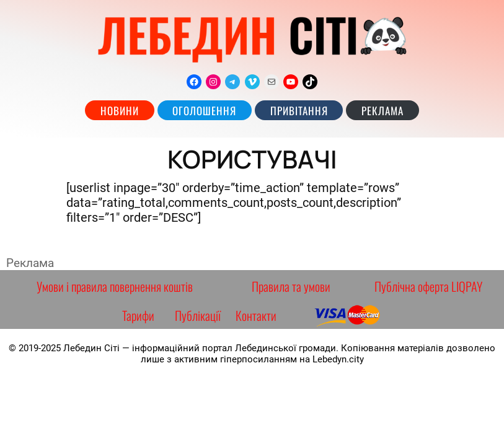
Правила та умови (291, 286)
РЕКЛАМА (382, 111)
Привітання (299, 111)
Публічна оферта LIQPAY (428, 286)
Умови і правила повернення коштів (115, 286)
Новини (120, 111)
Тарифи (138, 315)
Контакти (256, 315)
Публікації (198, 315)
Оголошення (204, 111)
